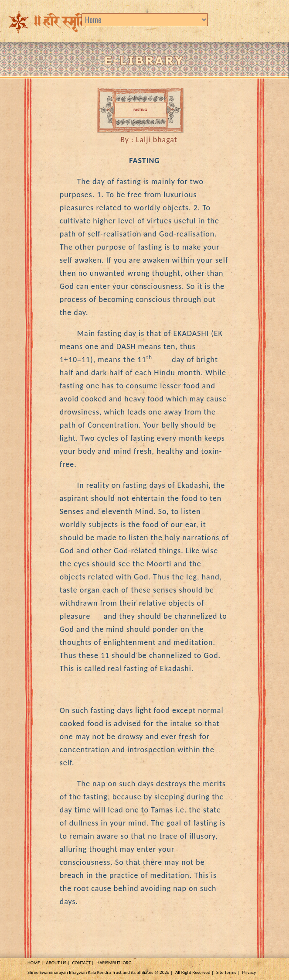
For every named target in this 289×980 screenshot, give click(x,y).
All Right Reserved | (194, 972)
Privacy (249, 972)
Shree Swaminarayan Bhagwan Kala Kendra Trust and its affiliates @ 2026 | (100, 972)
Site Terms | (228, 972)
